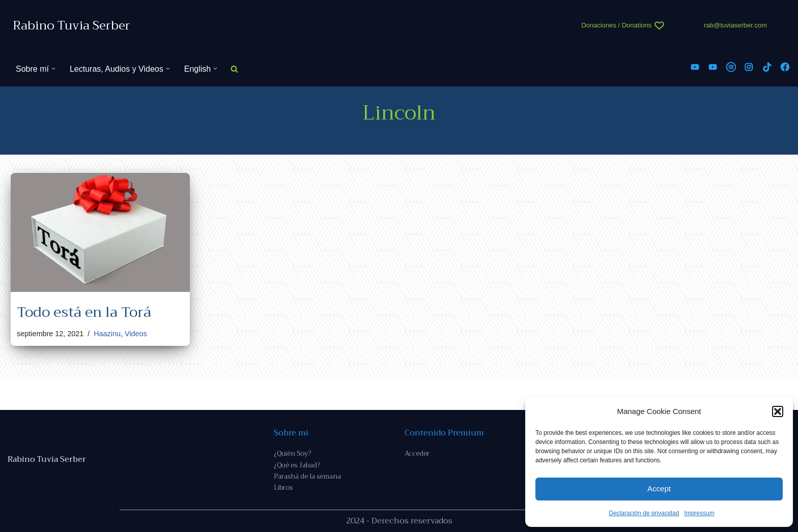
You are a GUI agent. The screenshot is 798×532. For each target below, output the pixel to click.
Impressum (699, 513)
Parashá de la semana (307, 476)
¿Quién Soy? (292, 453)
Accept (659, 489)
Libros (283, 487)
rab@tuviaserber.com (735, 25)
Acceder (417, 453)
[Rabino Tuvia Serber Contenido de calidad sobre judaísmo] (72, 26)
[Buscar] (234, 69)
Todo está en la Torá (84, 312)
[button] (778, 411)
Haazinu (107, 334)
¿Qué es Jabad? (297, 465)
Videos (136, 334)
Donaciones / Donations (616, 25)
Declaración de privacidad (644, 513)
